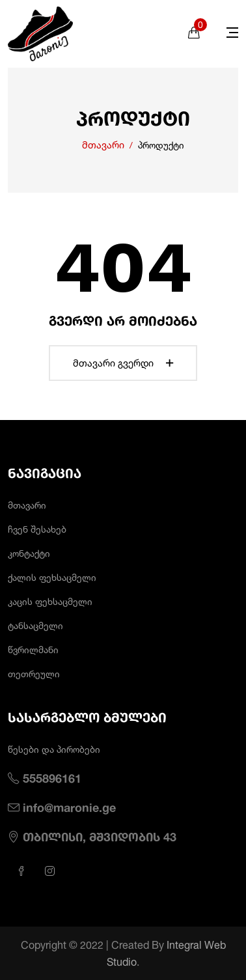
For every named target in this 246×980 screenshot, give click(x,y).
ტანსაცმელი (35, 625)
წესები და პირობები (54, 749)
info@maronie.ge (69, 807)
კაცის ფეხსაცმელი (50, 601)
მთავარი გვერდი (123, 363)
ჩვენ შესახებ (37, 529)
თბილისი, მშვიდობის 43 (100, 837)
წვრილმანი (33, 650)
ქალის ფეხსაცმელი (52, 577)
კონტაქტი (29, 553)
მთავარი (103, 145)
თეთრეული (34, 674)
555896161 (52, 778)
